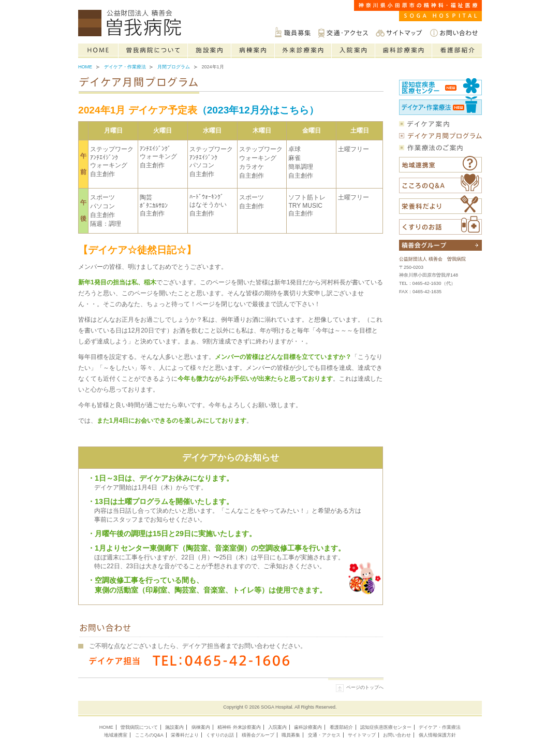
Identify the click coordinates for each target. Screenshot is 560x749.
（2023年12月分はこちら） (258, 110)
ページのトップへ (365, 687)
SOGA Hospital (277, 707)
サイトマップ (399, 32)
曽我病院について (153, 51)
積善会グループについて (440, 245)
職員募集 (293, 32)
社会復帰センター (440, 105)
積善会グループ (258, 735)
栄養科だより (440, 205)
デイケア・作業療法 (125, 67)
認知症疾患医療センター (440, 86)
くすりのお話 (440, 225)
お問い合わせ (454, 32)
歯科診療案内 (404, 51)
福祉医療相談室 (440, 164)
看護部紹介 (457, 51)
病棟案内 (253, 51)
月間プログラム (174, 67)
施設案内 (210, 51)
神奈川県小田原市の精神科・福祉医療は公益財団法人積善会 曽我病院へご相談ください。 (132, 24)
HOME (106, 727)
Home (98, 51)
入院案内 (353, 51)
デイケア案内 (440, 124)
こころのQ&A (440, 183)
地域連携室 (116, 735)
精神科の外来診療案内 (303, 51)
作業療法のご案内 (440, 148)
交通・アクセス (343, 32)
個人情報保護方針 (437, 735)
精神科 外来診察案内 (239, 727)
